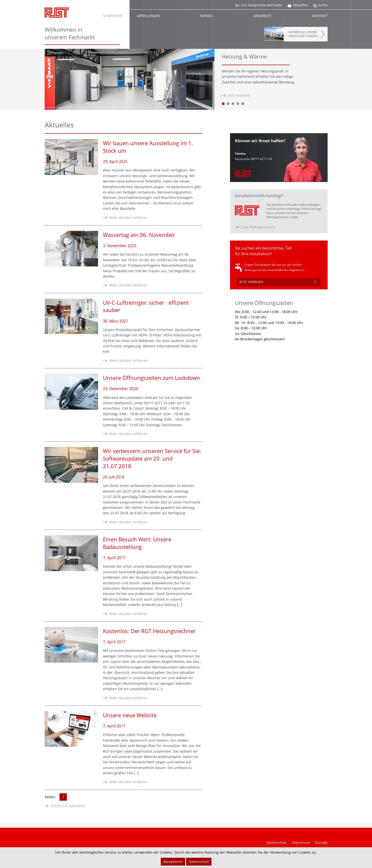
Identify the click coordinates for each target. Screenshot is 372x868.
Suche (323, 5)
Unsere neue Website (130, 715)
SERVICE (207, 16)
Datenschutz (277, 843)
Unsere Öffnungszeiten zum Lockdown (151, 378)
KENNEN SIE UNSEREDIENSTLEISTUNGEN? (303, 34)
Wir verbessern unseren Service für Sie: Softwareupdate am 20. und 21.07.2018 (152, 458)
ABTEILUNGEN (148, 16)
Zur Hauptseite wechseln (262, 5)
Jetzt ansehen (239, 95)
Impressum (301, 843)
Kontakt (321, 843)
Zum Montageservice (258, 227)
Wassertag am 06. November (139, 235)
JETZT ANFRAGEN (251, 282)
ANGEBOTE (262, 16)
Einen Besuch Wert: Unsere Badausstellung (137, 543)
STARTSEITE (113, 16)
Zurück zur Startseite (68, 806)
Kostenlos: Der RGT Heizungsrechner (149, 631)
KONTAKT (320, 16)
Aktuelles (300, 5)
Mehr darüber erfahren (128, 217)
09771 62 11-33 (261, 159)
